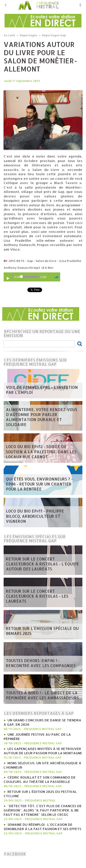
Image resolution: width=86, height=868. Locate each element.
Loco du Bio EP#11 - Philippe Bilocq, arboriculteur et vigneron (35, 516)
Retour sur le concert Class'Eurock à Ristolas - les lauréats (37, 596)
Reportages (29, 35)
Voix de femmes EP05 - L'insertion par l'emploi (42, 390)
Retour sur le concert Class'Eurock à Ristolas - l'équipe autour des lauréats (42, 564)
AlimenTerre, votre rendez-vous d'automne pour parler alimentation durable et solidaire (42, 417)
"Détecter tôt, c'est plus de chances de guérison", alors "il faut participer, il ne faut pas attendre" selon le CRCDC (43, 810)
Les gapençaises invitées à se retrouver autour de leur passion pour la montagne (43, 751)
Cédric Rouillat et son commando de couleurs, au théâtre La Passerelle (40, 779)
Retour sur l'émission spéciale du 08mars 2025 (42, 631)
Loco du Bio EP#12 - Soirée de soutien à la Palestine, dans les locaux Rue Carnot (41, 452)
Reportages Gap (54, 35)
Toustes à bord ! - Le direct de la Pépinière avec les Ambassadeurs (42, 695)
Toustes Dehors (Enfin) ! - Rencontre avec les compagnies (41, 663)
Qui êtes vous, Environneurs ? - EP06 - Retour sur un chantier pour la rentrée (39, 484)
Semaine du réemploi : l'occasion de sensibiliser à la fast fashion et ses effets (42, 827)
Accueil (9, 35)
